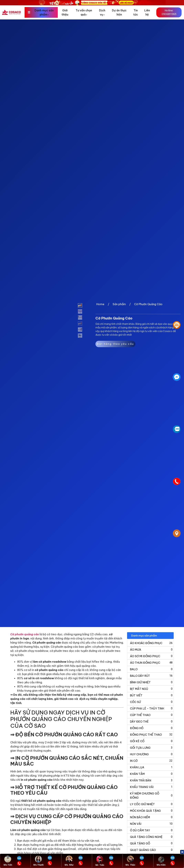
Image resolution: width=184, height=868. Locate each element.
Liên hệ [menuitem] (147, 12)
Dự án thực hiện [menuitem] (119, 12)
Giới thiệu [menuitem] (65, 12)
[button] (182, 852)
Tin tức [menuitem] (136, 12)
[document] (92, 434)
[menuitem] (41, 12)
